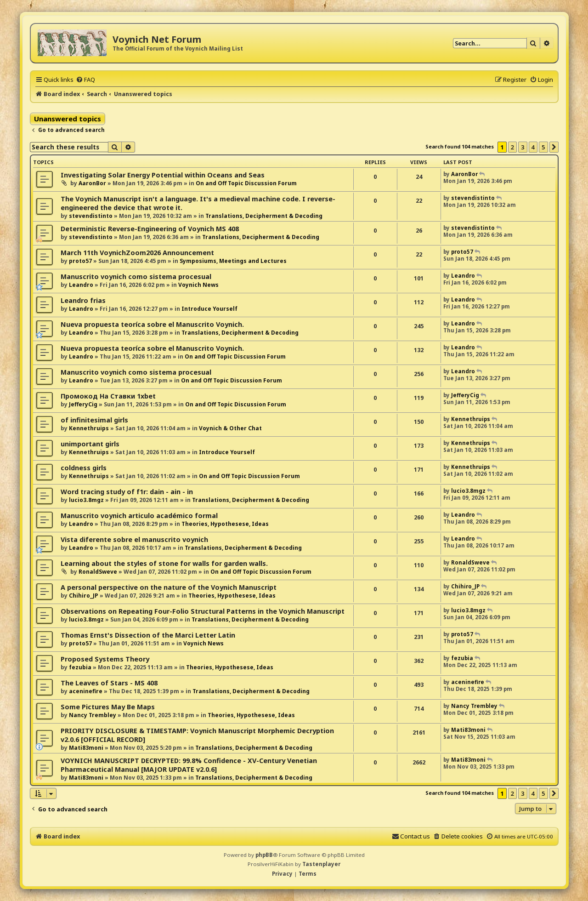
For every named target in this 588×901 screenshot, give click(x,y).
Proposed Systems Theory (105, 659)
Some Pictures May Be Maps (108, 707)
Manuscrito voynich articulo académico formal (139, 516)
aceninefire (86, 691)
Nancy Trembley (93, 715)
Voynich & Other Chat (230, 428)
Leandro (81, 285)
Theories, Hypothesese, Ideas (225, 524)
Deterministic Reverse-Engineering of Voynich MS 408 (150, 229)
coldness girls (84, 468)
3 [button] (523, 147)
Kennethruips (89, 428)
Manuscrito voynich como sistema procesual (136, 277)
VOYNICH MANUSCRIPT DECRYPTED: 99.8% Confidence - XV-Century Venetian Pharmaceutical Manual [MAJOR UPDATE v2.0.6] (189, 765)
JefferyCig (83, 404)
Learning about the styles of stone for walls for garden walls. (164, 563)
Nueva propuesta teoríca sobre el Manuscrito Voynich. (152, 324)
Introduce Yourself (209, 309)
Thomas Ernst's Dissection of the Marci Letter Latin (148, 635)
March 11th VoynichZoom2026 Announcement (137, 253)
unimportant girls (90, 444)
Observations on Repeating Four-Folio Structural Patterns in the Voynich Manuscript (203, 611)
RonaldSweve (98, 572)
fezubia (80, 667)
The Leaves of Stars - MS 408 (109, 683)
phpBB (264, 855)
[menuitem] (85, 80)
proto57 (80, 261)
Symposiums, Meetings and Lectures (233, 261)
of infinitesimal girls (94, 420)
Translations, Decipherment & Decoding (264, 216)
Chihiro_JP (84, 596)
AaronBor (92, 183)
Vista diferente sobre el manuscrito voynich (134, 539)
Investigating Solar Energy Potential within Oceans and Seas (163, 175)
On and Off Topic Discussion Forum (246, 183)
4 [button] (533, 147)
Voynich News (198, 285)
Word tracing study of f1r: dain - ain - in (127, 492)
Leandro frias (83, 300)
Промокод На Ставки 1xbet (108, 396)
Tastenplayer (321, 864)
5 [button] (543, 147)
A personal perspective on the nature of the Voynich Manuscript (169, 587)
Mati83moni (86, 748)
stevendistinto (91, 216)
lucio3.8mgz (86, 500)
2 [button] (512, 147)
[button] (554, 147)
